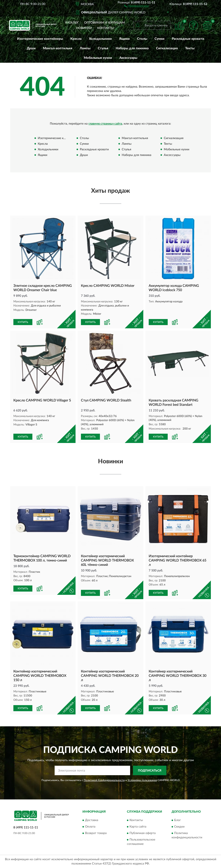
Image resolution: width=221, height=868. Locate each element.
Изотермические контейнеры (40, 39)
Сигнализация (167, 48)
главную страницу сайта (105, 124)
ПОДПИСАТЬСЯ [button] (150, 771)
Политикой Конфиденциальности (104, 780)
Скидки (179, 827)
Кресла (76, 39)
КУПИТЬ (23, 322)
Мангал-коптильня (58, 48)
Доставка (92, 820)
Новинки (84, 28)
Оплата (90, 827)
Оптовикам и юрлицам (104, 23)
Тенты (190, 48)
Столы (142, 39)
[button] (137, 6)
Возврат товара (96, 833)
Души (31, 48)
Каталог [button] (72, 23)
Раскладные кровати (188, 39)
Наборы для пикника (132, 48)
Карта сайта (138, 827)
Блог (178, 820)
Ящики (124, 39)
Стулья (103, 48)
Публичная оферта (143, 833)
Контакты (106, 28)
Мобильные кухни (98, 58)
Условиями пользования (142, 780)
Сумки (159, 39)
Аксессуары (128, 58)
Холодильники (100, 39)
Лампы (85, 48)
